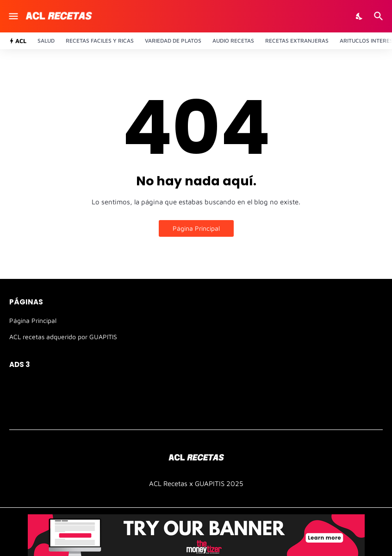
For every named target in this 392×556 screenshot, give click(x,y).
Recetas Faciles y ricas (100, 41)
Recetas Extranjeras (297, 41)
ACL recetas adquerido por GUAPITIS (63, 337)
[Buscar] (380, 16)
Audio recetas (233, 41)
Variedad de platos (173, 41)
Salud (46, 41)
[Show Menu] (13, 16)
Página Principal (196, 228)
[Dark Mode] (360, 16)
